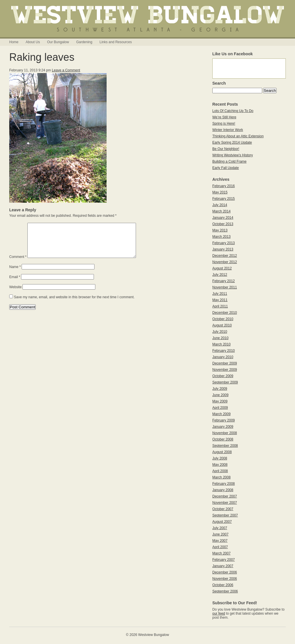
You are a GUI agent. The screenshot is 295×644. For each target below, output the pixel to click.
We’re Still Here (224, 117)
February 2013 (224, 243)
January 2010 (223, 357)
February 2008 (224, 484)
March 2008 (221, 477)
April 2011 (220, 306)
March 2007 (221, 553)
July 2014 (220, 205)
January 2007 (223, 566)
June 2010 (220, 338)
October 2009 (223, 376)
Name (15, 274)
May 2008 (220, 465)
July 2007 (220, 528)
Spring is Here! (224, 124)
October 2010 (223, 319)
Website (15, 294)
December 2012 (225, 256)
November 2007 (225, 503)
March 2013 (221, 237)
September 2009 (225, 382)
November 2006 (225, 579)
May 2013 (220, 230)
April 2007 (220, 547)
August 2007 (222, 522)
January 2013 (223, 249)
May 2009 (220, 401)
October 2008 (223, 439)
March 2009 (221, 414)
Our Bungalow (58, 42)
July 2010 (220, 332)
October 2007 (223, 509)
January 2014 (223, 218)
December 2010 (225, 313)
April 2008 (220, 471)
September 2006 (225, 591)
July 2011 (220, 294)
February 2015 (224, 199)
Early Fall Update (226, 168)
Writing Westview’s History (233, 155)
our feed (219, 613)
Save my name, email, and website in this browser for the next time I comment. (74, 304)
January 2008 (223, 490)
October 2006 (223, 585)
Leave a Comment (66, 70)
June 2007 (220, 534)
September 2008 (225, 446)
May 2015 (220, 192)
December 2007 (225, 496)
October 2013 (223, 224)
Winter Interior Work (228, 130)
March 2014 (221, 211)
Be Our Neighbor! (226, 149)
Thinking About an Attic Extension (238, 136)
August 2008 (222, 452)
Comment (18, 264)
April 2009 (220, 408)
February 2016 (224, 186)
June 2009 (220, 395)
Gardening (84, 42)
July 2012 (220, 275)
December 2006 (225, 572)
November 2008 (225, 433)
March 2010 (221, 344)
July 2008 (220, 458)
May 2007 (220, 541)
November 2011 (225, 287)
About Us (33, 42)
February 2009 (224, 420)
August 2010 (222, 325)
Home (14, 42)
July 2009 (220, 389)
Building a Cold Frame (229, 162)
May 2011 (220, 300)
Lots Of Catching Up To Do (233, 111)
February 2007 (224, 560)
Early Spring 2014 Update (232, 143)
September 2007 (225, 515)
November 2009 (225, 370)
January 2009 (223, 427)
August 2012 (222, 268)
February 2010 (224, 351)
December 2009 (225, 363)
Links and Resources (116, 42)
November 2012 (225, 262)
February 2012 (224, 281)
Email (15, 284)
